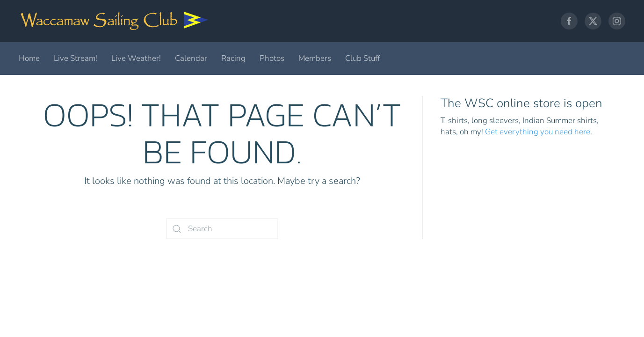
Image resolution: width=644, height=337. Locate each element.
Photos (272, 58)
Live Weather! (136, 58)
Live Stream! (76, 58)
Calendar (191, 58)
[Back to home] (115, 21)
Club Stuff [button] (362, 58)
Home (29, 58)
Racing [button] (233, 58)
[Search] (222, 229)
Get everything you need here (538, 132)
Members (315, 58)
